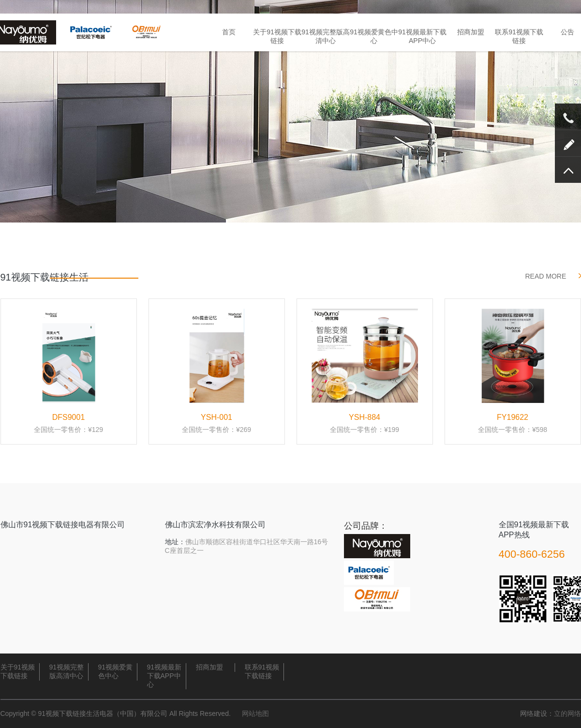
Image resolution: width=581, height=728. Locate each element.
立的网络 (567, 713)
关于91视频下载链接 (277, 36)
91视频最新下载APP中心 (422, 36)
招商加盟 (471, 32)
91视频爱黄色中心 (374, 36)
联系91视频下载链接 (519, 36)
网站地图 (255, 713)
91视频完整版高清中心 (326, 36)
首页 (229, 32)
